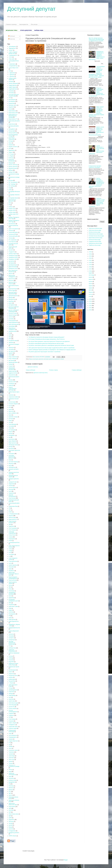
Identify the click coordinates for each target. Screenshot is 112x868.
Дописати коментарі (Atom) (41, 373)
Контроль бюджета (13, 404)
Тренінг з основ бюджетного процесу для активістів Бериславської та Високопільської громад (96, 131)
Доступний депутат (31, 9)
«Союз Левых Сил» (14, 68)
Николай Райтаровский (12, 496)
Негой (10, 491)
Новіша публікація (31, 370)
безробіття (11, 107)
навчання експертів (14, 469)
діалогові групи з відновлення (13, 293)
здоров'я (11, 353)
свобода (11, 694)
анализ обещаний (13, 83)
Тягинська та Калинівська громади (14, 766)
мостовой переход (13, 462)
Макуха (31, 359)
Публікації (12, 36)
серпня (91, 282)
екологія (11, 317)
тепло (10, 748)
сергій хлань (12, 701)
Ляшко (10, 428)
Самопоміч (11, 692)
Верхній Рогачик (13, 168)
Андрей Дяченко (13, 85)
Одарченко (11, 526)
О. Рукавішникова (13, 514)
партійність (11, 571)
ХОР (10, 812)
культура (11, 419)
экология (11, 829)
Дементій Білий (13, 267)
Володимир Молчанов (14, 192)
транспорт (11, 758)
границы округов (13, 254)
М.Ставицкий (12, 430)
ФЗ (9, 784)
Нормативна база (13, 506)
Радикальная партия (14, 667)
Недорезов (11, 493)
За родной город (13, 341)
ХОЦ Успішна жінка (14, 814)
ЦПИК (10, 818)
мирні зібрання (12, 441)
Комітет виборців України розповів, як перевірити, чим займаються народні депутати (52, 350)
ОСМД (10, 551)
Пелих (10, 589)
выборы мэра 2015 (13, 214)
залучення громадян (14, 344)
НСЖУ (10, 512)
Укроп (10, 777)
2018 (91, 267)
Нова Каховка (12, 498)
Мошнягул (11, 464)
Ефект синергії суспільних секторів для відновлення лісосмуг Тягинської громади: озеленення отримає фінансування (96, 111)
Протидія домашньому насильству (12, 643)
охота (10, 563)
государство (12, 252)
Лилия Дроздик (12, 424)
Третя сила (11, 760)
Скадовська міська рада (95, 241)
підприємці (11, 598)
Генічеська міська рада (95, 240)
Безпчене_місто (13, 105)
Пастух (10, 585)
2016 (91, 271)
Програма (11, 636)
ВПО (10, 203)
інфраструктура (13, 371)
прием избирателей (14, 631)
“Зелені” (11, 50)
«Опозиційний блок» (14, 61)
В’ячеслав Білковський (12, 160)
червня (91, 286)
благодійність (12, 129)
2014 (91, 301)
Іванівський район (13, 362)
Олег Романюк (12, 530)
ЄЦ (9, 333)
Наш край (11, 489)
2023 (91, 256)
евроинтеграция (13, 315)
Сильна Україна (13, 709)
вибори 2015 (12, 172)
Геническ (11, 231)
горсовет (11, 250)
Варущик (11, 163)
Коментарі (12, 39)
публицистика (12, 648)
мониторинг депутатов (38, 359)
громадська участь (13, 257)
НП (9, 508)
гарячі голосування (13, 229)
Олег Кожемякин (13, 528)
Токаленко (11, 752)
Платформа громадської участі (13, 600)
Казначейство (12, 375)
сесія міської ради (13, 703)
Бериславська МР (13, 113)
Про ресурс (34, 24)
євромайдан (12, 326)
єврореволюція (12, 331)
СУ (9, 743)
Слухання (11, 721)
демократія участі (13, 269)
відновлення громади (14, 177)
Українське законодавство (12, 774)
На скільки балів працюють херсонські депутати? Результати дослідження (49, 341)
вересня (91, 279)
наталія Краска (12, 488)
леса (10, 422)
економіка (11, 319)
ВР (9, 205)
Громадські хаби (13, 259)
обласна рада (12, 517)
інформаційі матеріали (12, 369)
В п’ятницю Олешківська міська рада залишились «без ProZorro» (47, 339)
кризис (10, 409)
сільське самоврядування (13, 711)
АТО (10, 98)
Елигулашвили (12, 321)
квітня (90, 290)
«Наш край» (12, 59)
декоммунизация (13, 265)
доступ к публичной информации (14, 311)
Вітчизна (11, 180)
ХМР (10, 808)
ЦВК (10, 816)
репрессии (11, 674)
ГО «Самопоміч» (13, 240)
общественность (13, 519)
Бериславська (12, 111)
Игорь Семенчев (13, 357)
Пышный (11, 660)
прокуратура (12, 640)
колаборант (12, 384)
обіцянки (11, 516)
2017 (91, 269)
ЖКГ (10, 337)
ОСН (10, 553)
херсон (10, 795)
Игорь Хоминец (13, 359)
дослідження (12, 305)
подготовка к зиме (13, 606)
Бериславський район (14, 121)
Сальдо (11, 688)
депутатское (12, 279)
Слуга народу (12, 719)
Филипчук (11, 786)
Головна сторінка (53, 370)
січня (90, 296)
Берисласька (12, 124)
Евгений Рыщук (13, 313)
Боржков (11, 145)
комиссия (11, 385)
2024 (91, 254)
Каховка (11, 380)
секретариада (12, 695)
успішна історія (12, 780)
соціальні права (13, 728)
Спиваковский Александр (12, 731)
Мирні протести (13, 443)
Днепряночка (12, 299)
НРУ (10, 510)
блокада (11, 141)
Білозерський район (14, 126)
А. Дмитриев (12, 73)
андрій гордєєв (12, 87)
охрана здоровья (13, 565)
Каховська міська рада (95, 232)
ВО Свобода (12, 186)
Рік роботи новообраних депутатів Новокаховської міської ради (46, 343)
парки (10, 569)
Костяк (10, 406)
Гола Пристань (12, 242)
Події (10, 608)
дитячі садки (12, 291)
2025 (91, 252)
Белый (10, 109)
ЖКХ (10, 339)
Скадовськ (11, 715)
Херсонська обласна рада (95, 228)
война (10, 190)
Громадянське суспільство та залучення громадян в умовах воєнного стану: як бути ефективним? (97, 56)
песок (10, 596)
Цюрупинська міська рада (95, 243)
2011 (91, 308)
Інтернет (11, 366)
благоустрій (12, 131)
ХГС (10, 791)
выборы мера (12, 212)
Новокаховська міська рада (96, 234)
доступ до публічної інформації (14, 307)
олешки (62, 359)
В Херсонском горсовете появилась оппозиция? (95, 167)
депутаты (11, 281)
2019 (91, 265)
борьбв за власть (13, 147)
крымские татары (13, 417)
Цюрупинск (11, 820)
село (10, 697)
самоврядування (13, 690)
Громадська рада (13, 256)
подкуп (10, 610)
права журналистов (14, 621)
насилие (11, 486)
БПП (10, 149)
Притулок (11, 634)
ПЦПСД (11, 658)
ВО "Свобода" (12, 184)
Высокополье (12, 224)
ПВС (10, 587)
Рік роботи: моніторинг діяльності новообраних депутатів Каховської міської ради (51, 345)
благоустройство (13, 133)
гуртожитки (11, 261)
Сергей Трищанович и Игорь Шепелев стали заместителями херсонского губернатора (96, 150)
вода (10, 188)
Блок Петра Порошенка (12, 138)
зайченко (11, 342)
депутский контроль (14, 286)
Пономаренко (12, 614)
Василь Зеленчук (13, 165)
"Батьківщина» (12, 46)
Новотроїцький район (14, 503)
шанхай (11, 825)
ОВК (10, 524)
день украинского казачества (13, 271)
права (10, 618)
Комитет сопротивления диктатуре (12, 389)
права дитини (12, 620)
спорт (10, 733)
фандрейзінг (12, 782)
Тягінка (10, 770)
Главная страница (11, 24)
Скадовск (11, 714)
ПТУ (10, 646)
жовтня (91, 277)
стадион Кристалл (13, 741)
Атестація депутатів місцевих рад (14, 95)
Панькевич (11, 567)
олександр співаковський (12, 532)
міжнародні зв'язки (13, 445)
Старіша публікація (77, 370)
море (10, 460)
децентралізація (13, 289)
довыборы (11, 301)
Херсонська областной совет (13, 804)
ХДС (10, 793)
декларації (11, 263)
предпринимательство (14, 628)
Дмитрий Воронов (13, 296)
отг (9, 556)
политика (11, 612)
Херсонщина (12, 807)
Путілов (11, 656)
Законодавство (24, 24)
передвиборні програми (12, 593)
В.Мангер (11, 158)
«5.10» (10, 57)
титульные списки (13, 750)
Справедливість (13, 737)
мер (10, 437)
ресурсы (11, 677)
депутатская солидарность (12, 276)
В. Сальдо (11, 154)
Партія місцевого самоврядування (13, 578)
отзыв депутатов (13, 561)
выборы (11, 207)
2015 (10, 71)
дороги (10, 303)
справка (11, 739)
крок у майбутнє (13, 413)
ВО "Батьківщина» (13, 182)
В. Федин (11, 156)
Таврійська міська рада (95, 245)
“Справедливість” (13, 55)
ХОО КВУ (11, 810)
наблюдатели (12, 467)
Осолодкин (11, 554)
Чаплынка (11, 822)
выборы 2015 (12, 210)
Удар (10, 772)
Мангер (11, 434)
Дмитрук (11, 298)
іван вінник (11, 361)
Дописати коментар (33, 367)
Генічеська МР (12, 234)
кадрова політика (13, 373)
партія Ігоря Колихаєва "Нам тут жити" (14, 574)
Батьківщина (12, 101)
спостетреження (13, 735)
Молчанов (11, 449)
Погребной (11, 605)
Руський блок (12, 681)
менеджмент (12, 435)
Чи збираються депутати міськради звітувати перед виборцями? (46, 337)
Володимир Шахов (13, 198)
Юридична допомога (14, 833)
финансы (11, 788)
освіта (10, 549)
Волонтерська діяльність (12, 200)
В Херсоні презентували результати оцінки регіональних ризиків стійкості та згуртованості (97, 92)
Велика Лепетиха (13, 167)
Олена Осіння (12, 535)
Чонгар (10, 823)
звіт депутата (12, 351)
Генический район (13, 232)
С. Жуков (11, 683)
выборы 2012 (12, 209)
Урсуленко (11, 778)
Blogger (66, 860)
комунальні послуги (14, 399)
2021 (91, 260)
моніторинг (11, 454)
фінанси (11, 790)
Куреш (10, 421)
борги (10, 143)
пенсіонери (11, 591)
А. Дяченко (11, 77)
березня (91, 292)
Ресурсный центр (13, 676)
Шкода (10, 827)
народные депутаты (14, 479)
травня (91, 288)
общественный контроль (12, 522)
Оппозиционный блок (14, 543)
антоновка (11, 93)
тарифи (11, 747)
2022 (91, 258)
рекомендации (12, 670)
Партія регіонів (12, 580)
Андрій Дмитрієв (13, 89)
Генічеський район (13, 236)
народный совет (13, 482)
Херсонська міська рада (95, 230)
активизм (11, 82)
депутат (11, 274)
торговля (11, 754)
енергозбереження (13, 322)
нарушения (11, 484)
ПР (9, 616)
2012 (91, 306)
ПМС (10, 603)
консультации (12, 402)
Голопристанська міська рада (96, 236)
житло (10, 335)
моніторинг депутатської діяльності (52, 359)
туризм (10, 761)
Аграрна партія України (12, 79)
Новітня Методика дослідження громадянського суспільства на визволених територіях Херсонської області (97, 183)
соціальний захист (13, 727)
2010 (91, 310)
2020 (91, 263)
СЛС (10, 717)
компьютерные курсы (14, 392)
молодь (11, 447)
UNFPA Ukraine (12, 836)
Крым (10, 415)
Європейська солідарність (12, 329)
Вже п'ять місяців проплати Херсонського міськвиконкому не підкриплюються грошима (96, 39)
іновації (11, 364)
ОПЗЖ (10, 541)
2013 (91, 303)
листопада (92, 275)
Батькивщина (12, 100)
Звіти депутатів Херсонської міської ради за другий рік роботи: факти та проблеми (51, 348)
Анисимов (11, 91)
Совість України (13, 723)
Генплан (11, 238)
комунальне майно (13, 397)
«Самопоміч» (12, 64)
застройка (11, 349)
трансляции (12, 756)
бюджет (11, 152)
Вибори (11, 170)
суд (10, 745)
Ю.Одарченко (12, 831)
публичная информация (12, 650)
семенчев (11, 699)
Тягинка (11, 763)
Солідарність (12, 725)
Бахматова (11, 103)
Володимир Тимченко (14, 195)
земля (10, 355)
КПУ (10, 408)
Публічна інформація (14, 653)
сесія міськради (13, 705)
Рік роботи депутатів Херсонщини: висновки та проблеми (44, 352)
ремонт (10, 672)
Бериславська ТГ (13, 119)
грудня (91, 273)
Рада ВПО (11, 662)
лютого (91, 294)
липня (90, 284)
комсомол (11, 395)
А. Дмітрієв (11, 75)
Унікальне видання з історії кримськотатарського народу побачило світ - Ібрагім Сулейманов (97, 202)
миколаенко (12, 439)
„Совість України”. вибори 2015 (13, 53)
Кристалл (11, 411)
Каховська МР (12, 382)
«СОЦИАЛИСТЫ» (13, 66)
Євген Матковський (14, 324)
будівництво (12, 150)
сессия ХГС (12, 707)
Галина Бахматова (13, 226)
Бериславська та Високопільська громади (13, 116)
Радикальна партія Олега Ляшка (13, 664)
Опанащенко (12, 539)
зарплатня (11, 347)
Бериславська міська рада (95, 238)
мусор (10, 466)
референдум (12, 679)
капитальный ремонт (14, 377)
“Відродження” (12, 48)
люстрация (11, 426)
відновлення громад (14, 174)
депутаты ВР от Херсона (13, 283)
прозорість (11, 638)
